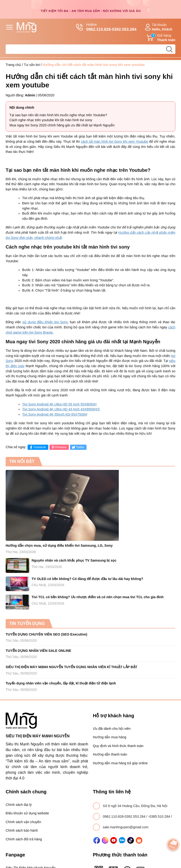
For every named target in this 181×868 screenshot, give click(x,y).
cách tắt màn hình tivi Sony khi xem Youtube (114, 142)
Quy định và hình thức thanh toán (118, 746)
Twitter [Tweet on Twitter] (78, 447)
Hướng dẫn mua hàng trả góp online (120, 763)
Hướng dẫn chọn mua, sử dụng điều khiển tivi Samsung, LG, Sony (59, 546)
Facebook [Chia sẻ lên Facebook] (37, 447)
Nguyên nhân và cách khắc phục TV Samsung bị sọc (74, 560)
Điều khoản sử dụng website (27, 813)
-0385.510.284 (160, 816)
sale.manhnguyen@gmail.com (126, 827)
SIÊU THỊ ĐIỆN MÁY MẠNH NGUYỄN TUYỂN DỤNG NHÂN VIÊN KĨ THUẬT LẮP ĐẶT (71, 667)
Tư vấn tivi (32, 65)
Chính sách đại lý (19, 805)
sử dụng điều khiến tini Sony (45, 322)
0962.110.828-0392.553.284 (125, 816)
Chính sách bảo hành (22, 830)
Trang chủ (13, 65)
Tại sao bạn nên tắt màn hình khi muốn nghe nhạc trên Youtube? (58, 115)
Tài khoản (158, 27)
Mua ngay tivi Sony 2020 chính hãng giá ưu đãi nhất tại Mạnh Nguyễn (62, 125)
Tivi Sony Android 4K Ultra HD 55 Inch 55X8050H (59, 404)
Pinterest (59, 447)
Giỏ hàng (161, 38)
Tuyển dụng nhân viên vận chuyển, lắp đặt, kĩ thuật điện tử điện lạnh (61, 683)
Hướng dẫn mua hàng (109, 737)
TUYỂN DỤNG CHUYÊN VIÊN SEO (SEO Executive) (46, 634)
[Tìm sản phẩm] (90, 49)
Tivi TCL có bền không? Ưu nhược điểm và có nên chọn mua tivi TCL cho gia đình (98, 597)
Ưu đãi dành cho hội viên (112, 729)
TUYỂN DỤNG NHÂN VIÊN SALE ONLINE (38, 651)
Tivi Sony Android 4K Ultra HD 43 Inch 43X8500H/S (61, 409)
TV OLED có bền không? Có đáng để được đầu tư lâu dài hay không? (87, 579)
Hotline (106, 27)
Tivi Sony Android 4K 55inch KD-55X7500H (55, 414)
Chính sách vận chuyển (23, 822)
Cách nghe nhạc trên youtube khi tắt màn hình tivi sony (51, 120)
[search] (169, 49)
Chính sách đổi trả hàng (24, 839)
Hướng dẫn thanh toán (110, 754)
